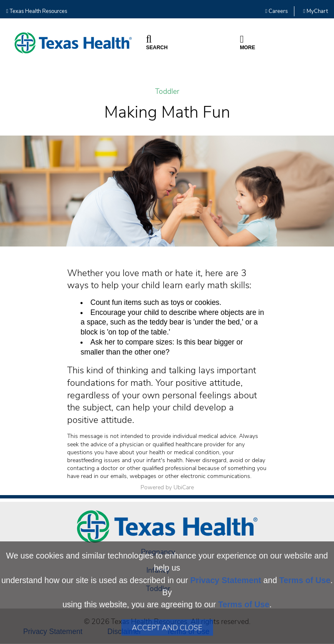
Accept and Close (167, 628)
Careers (276, 11)
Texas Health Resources (37, 11)
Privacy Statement (226, 580)
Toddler (167, 92)
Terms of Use (305, 580)
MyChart (315, 11)
